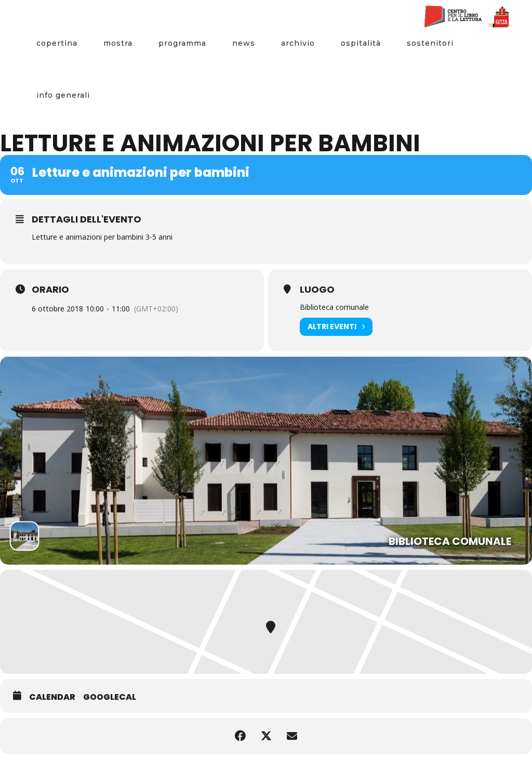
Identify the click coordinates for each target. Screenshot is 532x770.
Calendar (52, 697)
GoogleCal (110, 697)
